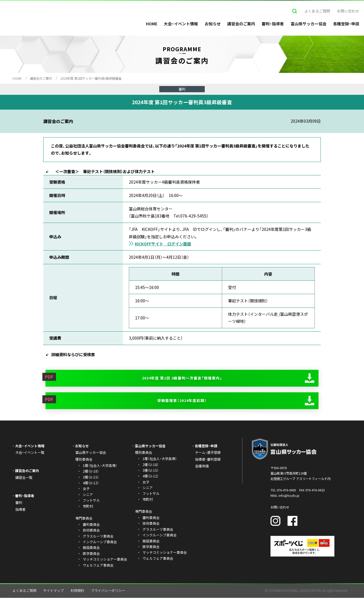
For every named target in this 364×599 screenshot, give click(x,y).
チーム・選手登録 (208, 454)
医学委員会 (91, 555)
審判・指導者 (273, 24)
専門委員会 (144, 513)
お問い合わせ (348, 11)
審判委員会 (91, 526)
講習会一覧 (24, 479)
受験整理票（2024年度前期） (182, 401)
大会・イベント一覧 (30, 454)
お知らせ (213, 24)
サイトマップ (53, 592)
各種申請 (202, 467)
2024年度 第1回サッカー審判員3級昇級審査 (91, 78)
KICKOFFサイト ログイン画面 (163, 244)
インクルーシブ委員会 (100, 543)
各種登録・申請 (346, 24)
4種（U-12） (91, 484)
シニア (88, 496)
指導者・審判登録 (208, 460)
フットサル (91, 501)
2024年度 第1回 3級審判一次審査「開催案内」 (182, 378)
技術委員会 (91, 531)
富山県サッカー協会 (309, 24)
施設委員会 (91, 549)
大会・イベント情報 (181, 24)
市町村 (88, 507)
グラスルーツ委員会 (98, 537)
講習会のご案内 (241, 24)
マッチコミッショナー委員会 (105, 560)
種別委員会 (144, 454)
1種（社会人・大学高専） (100, 467)
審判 (19, 504)
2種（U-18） (91, 472)
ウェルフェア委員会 (98, 566)
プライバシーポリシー (108, 592)
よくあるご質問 (317, 11)
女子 (86, 490)
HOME (152, 24)
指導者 (20, 511)
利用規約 (77, 592)
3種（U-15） (91, 478)
